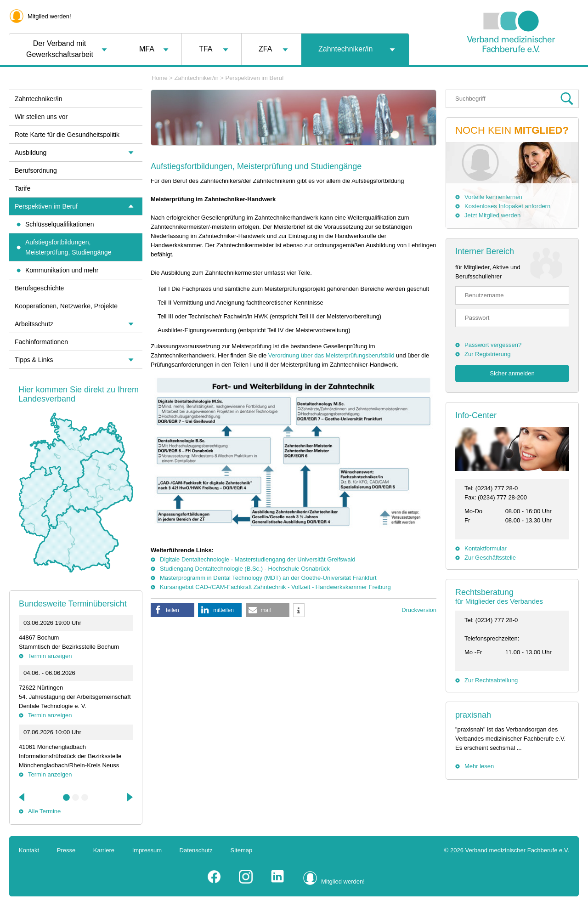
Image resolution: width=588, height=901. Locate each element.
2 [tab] (76, 798)
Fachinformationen (41, 342)
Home (160, 78)
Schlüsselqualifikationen (59, 224)
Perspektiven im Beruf (254, 78)
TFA (206, 49)
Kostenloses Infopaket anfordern (507, 206)
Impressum (147, 850)
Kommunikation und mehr (62, 270)
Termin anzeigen (50, 656)
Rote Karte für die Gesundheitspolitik (67, 135)
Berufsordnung (36, 170)
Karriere (104, 850)
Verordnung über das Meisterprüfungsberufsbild (331, 355)
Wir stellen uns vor (41, 117)
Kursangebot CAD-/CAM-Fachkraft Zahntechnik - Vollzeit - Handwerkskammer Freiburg (275, 587)
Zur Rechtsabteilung (491, 680)
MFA (147, 49)
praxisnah (473, 715)
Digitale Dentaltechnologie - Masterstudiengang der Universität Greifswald (258, 559)
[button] (172, 610)
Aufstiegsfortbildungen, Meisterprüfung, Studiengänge (68, 247)
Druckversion (419, 610)
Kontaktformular (486, 548)
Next (129, 797)
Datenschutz (196, 850)
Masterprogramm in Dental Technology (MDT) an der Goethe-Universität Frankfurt (268, 578)
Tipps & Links (34, 360)
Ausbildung (31, 153)
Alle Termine (44, 811)
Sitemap (242, 850)
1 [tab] (67, 798)
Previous (23, 797)
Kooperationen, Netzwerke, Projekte (66, 306)
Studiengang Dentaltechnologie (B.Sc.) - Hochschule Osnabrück (245, 569)
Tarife (23, 188)
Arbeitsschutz (34, 324)
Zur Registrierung (487, 354)
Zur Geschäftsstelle (490, 558)
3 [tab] (85, 798)
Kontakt (29, 850)
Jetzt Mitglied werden (492, 215)
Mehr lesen (479, 766)
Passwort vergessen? (493, 345)
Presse (66, 850)
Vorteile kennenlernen (493, 197)
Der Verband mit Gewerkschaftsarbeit (60, 49)
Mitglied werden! (49, 16)
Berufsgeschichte (39, 288)
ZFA (265, 49)
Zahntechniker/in (345, 49)
